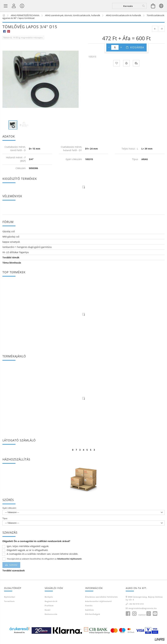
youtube (155, 616)
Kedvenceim (51, 617)
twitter (142, 617)
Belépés (49, 599)
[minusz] (109, 50)
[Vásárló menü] (22, 7)
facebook (128, 616)
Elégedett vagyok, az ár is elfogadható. (27, 553)
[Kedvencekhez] (117, 65)
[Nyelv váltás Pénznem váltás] (161, 7)
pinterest (149, 616)
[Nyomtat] (126, 65)
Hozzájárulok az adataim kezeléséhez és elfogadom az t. (45, 561)
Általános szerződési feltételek (101, 599)
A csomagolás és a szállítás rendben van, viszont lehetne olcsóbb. (42, 556)
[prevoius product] (155, 31)
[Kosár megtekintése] (153, 7)
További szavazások (14, 573)
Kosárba (137, 50)
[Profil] (14, 7)
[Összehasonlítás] (136, 65)
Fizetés (89, 608)
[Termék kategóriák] (6, 7)
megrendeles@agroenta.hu (143, 611)
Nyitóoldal (10, 599)
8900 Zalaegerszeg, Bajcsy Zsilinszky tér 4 (144, 601)
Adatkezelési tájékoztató (98, 604)
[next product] (162, 31)
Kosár (48, 612)
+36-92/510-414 (136, 606)
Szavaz (13, 567)
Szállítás (89, 612)
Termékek (9, 604)
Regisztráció (51, 604)
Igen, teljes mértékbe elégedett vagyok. (28, 549)
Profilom (49, 608)
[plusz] (121, 50)
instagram (134, 616)
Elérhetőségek (93, 617)
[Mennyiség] (115, 50)
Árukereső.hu (19, 635)
